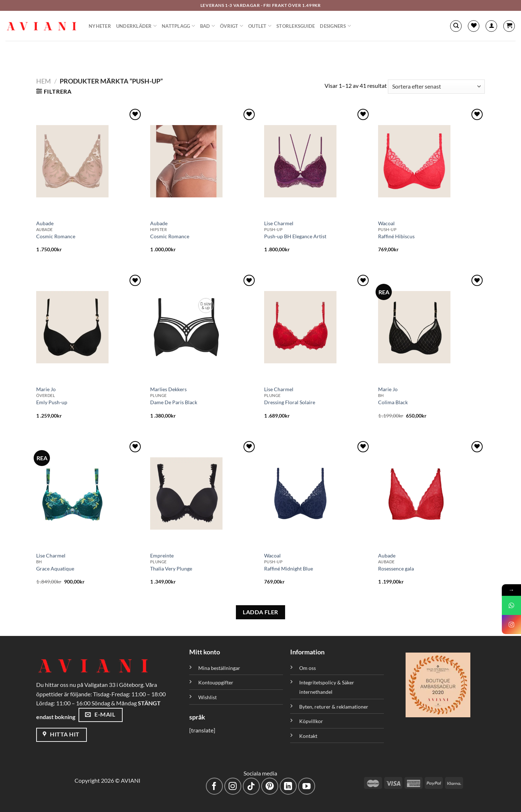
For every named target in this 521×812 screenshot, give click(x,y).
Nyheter (100, 26)
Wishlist (207, 697)
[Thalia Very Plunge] (204, 493)
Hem (44, 81)
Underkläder (136, 26)
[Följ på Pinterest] (270, 786)
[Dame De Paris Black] (204, 327)
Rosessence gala (396, 569)
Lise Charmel (279, 223)
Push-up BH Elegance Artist (295, 236)
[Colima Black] (431, 327)
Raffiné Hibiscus (396, 236)
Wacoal (386, 223)
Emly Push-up (52, 402)
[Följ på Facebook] (214, 786)
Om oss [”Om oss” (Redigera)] (308, 668)
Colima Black (393, 402)
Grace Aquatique (55, 569)
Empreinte (162, 555)
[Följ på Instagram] (233, 786)
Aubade (45, 223)
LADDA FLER (260, 612)
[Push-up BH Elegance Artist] (317, 161)
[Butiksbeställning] (436, 87)
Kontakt (308, 736)
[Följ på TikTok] (251, 786)
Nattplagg (178, 26)
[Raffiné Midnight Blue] (317, 493)
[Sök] (456, 26)
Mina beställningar (220, 668)
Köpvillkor (311, 721)
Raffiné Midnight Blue (289, 569)
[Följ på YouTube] (307, 786)
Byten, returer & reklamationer (334, 707)
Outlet (260, 26)
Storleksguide (296, 26)
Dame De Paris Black (174, 402)
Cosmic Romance (56, 236)
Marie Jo (46, 389)
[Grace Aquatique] (90, 493)
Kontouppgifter (216, 682)
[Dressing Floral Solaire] (317, 327)
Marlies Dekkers (168, 389)
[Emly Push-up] (90, 327)
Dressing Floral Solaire (290, 402)
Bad (207, 26)
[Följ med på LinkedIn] (288, 786)
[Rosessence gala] (431, 493)
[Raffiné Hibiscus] (431, 161)
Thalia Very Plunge (171, 569)
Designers (335, 26)
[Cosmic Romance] (90, 161)
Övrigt (232, 26)
